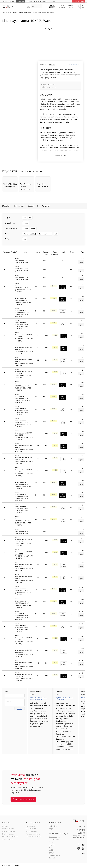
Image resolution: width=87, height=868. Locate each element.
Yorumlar (46, 206)
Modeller (6, 206)
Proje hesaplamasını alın (23, 799)
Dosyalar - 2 (33, 206)
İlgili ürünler (19, 206)
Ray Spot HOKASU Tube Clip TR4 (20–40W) (65, 699)
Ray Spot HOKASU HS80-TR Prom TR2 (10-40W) (39, 699)
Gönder (19, 709)
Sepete (81, 262)
